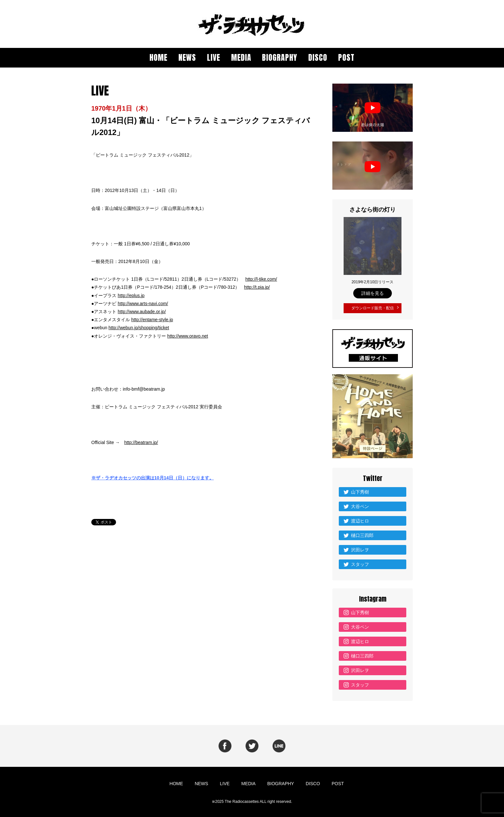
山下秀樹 (360, 490)
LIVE (214, 58)
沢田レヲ (360, 548)
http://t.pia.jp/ (257, 287)
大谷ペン (360, 505)
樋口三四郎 (362, 534)
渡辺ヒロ (360, 519)
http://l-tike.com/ (261, 279)
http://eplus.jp (131, 295)
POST (346, 58)
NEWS (187, 58)
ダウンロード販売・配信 (373, 307)
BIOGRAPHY (280, 58)
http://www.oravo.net (188, 336)
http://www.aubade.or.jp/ (142, 312)
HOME (158, 58)
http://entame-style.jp (152, 320)
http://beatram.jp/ (141, 442)
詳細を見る (373, 293)
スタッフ (360, 563)
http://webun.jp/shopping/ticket (139, 328)
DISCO (318, 58)
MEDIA (241, 58)
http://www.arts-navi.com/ (143, 304)
